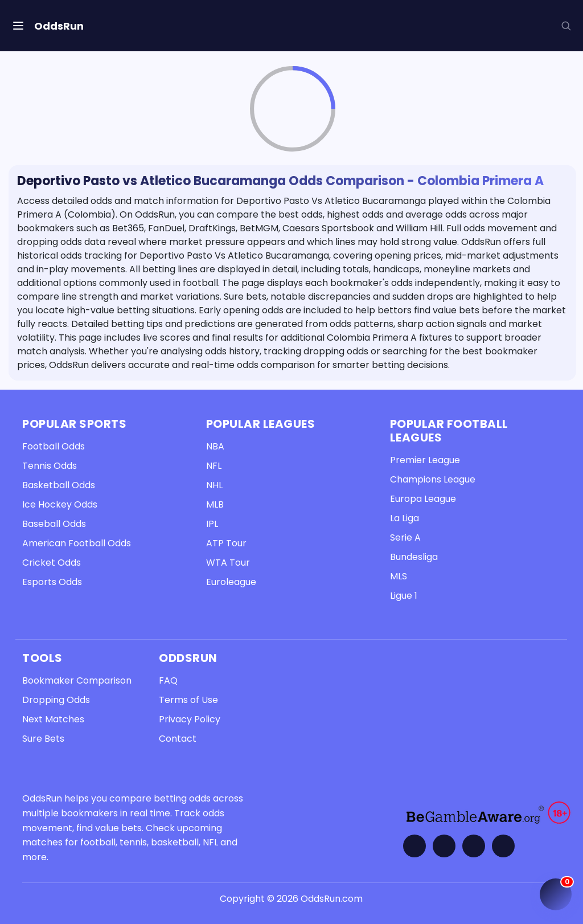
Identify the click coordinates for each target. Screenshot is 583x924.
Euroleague (231, 582)
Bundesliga (414, 557)
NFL (214, 466)
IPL (212, 524)
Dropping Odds (56, 700)
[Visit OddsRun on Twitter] (444, 846)
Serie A (405, 537)
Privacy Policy (190, 719)
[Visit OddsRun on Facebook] (414, 846)
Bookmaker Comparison (77, 680)
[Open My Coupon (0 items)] (556, 894)
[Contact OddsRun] (503, 846)
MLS (399, 576)
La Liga (405, 518)
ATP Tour (226, 543)
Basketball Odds (59, 485)
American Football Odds (77, 543)
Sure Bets (43, 739)
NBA (215, 446)
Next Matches (53, 719)
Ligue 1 (404, 596)
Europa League (423, 499)
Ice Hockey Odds (60, 504)
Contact (178, 739)
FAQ (168, 680)
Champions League (433, 479)
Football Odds (54, 446)
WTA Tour (228, 563)
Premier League (425, 460)
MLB (215, 504)
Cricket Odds (52, 563)
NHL (214, 485)
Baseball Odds (54, 524)
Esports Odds (52, 582)
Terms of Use (188, 700)
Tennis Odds (50, 466)
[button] (566, 26)
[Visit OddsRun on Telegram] (474, 846)
